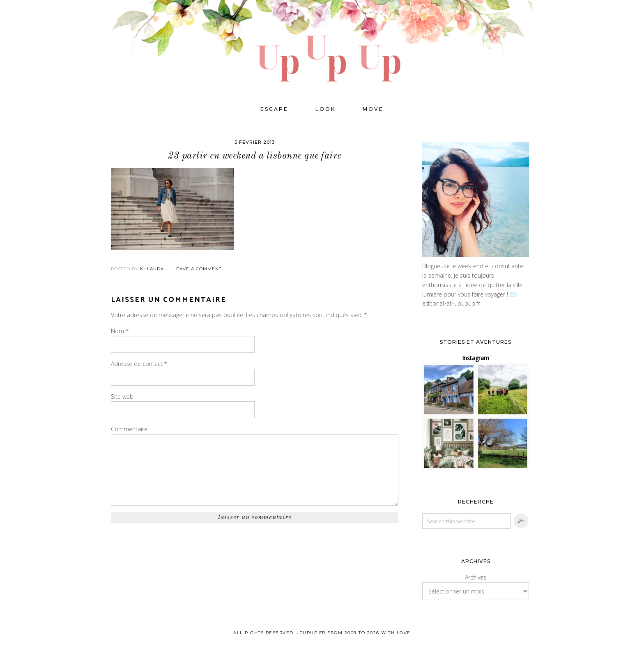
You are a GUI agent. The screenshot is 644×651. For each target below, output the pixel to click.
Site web (122, 397)
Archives (476, 577)
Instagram (476, 358)
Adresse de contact (139, 364)
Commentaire (129, 429)
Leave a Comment (197, 269)
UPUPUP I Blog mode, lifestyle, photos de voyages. (322, 41)
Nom (120, 331)
